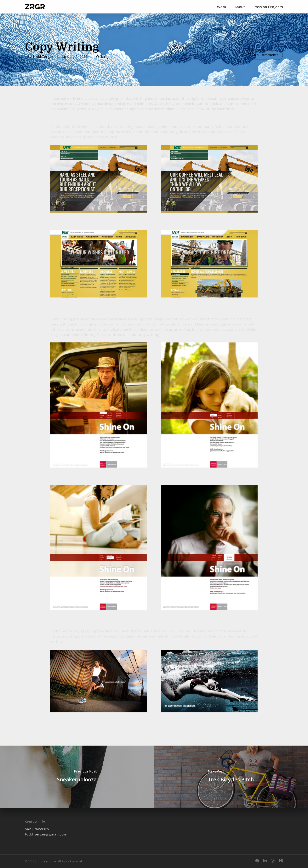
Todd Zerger (43, 56)
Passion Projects (268, 7)
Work (222, 7)
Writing (102, 56)
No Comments (262, 55)
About (240, 7)
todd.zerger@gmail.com (46, 834)
